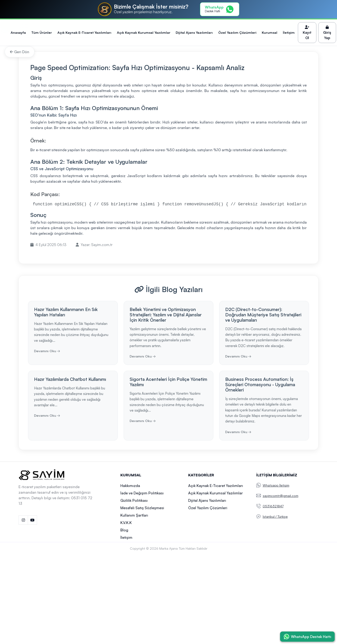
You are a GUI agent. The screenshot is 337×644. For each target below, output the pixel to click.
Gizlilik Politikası (134, 500)
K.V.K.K (126, 523)
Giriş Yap (327, 33)
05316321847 (273, 506)
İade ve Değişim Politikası (142, 493)
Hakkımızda (130, 486)
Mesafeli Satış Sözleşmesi (142, 508)
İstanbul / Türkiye (275, 516)
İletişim (289, 32)
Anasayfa (18, 32)
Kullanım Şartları (134, 515)
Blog (124, 530)
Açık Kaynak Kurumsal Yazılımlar (144, 32)
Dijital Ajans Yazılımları (194, 32)
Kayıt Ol (307, 33)
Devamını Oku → (47, 351)
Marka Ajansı (169, 548)
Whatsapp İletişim (276, 485)
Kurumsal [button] (270, 32)
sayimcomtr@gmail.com (281, 496)
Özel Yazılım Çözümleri (237, 32)
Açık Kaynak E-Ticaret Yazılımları (84, 32)
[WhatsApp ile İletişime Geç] (307, 637)
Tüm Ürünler (42, 32)
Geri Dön (20, 52)
